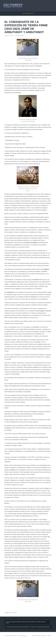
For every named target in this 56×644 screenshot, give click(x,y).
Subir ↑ (49, 640)
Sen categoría (14, 613)
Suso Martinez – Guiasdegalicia (18, 640)
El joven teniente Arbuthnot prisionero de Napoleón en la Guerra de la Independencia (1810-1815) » (29, 630)
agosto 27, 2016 (9, 36)
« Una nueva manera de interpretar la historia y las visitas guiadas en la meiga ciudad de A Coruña (27, 623)
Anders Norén (42, 640)
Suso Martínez (20, 36)
